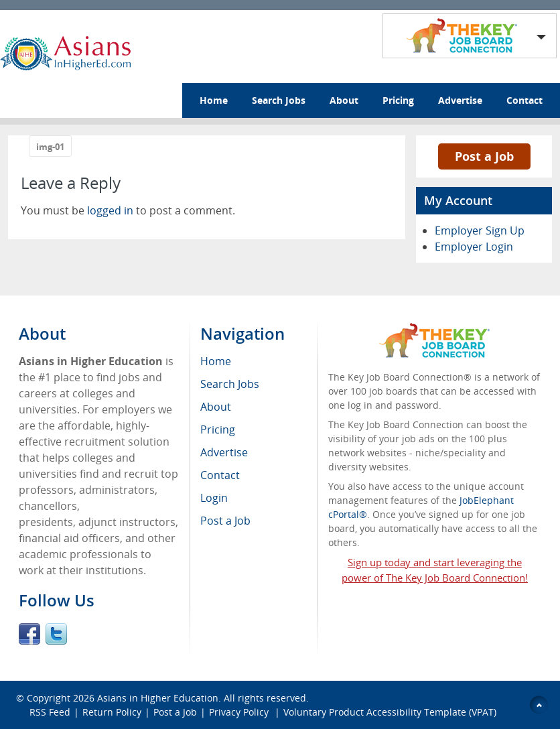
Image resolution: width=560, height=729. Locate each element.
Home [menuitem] (216, 361)
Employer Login (474, 247)
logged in (110, 210)
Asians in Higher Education (158, 698)
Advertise (460, 100)
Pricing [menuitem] (218, 429)
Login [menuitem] (214, 498)
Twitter (56, 634)
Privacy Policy (240, 712)
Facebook (29, 634)
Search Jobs (279, 100)
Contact (524, 100)
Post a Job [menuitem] (225, 521)
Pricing (398, 100)
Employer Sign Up (480, 230)
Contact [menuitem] (220, 475)
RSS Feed (50, 712)
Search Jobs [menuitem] (230, 384)
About (344, 100)
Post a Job (484, 156)
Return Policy (112, 712)
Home (214, 100)
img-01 (50, 147)
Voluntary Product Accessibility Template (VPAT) (390, 712)
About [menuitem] (216, 407)
